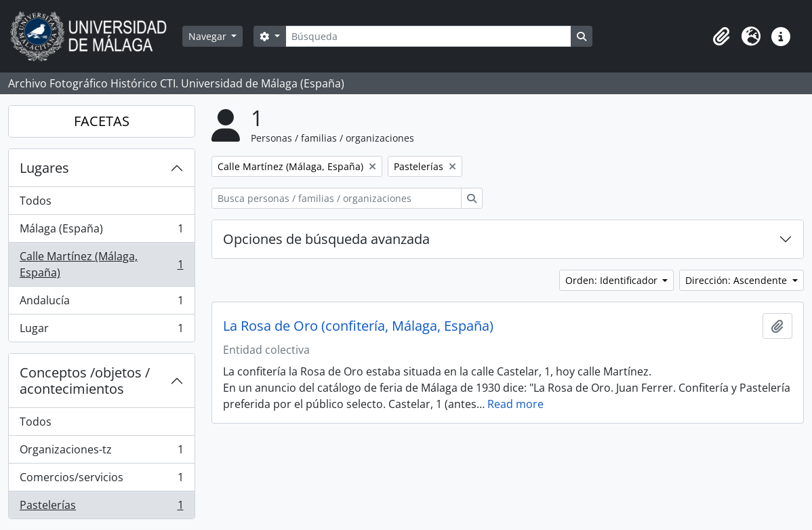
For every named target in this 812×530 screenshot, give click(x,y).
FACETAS (102, 121)
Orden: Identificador (613, 280)
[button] (721, 37)
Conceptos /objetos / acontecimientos (85, 381)
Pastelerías (101, 508)
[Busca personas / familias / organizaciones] (337, 198)
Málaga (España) (101, 231)
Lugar (101, 331)
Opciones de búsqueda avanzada (326, 239)
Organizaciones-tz (101, 452)
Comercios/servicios (101, 480)
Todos (36, 201)
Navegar (209, 36)
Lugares (44, 168)
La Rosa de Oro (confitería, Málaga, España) (358, 326)
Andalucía (101, 303)
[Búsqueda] (428, 36)
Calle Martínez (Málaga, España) (101, 264)
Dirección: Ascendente (737, 280)
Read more (515, 404)
